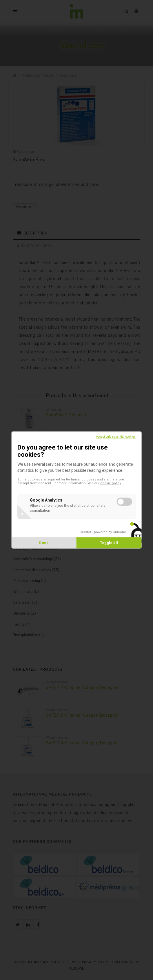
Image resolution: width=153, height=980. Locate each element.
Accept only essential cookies (116, 437)
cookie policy (111, 483)
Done (44, 543)
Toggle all (109, 543)
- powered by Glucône (103, 532)
